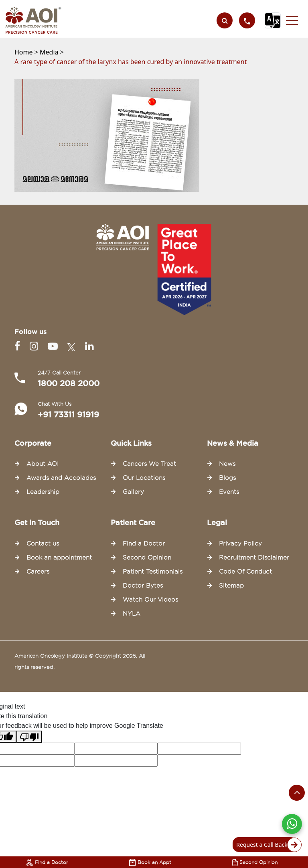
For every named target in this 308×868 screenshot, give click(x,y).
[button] (292, 20)
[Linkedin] (89, 346)
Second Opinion (255, 862)
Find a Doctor (47, 862)
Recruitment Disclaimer (254, 558)
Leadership (43, 492)
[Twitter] (73, 346)
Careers (38, 572)
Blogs (227, 478)
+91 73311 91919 (68, 415)
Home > (27, 52)
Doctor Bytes (143, 586)
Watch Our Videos (150, 600)
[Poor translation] (29, 737)
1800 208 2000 (69, 383)
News (227, 464)
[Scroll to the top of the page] (297, 793)
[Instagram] (35, 346)
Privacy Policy (240, 544)
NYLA (132, 614)
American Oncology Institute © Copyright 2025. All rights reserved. (80, 661)
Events (229, 492)
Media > (52, 52)
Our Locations (144, 478)
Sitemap (231, 586)
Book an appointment (59, 558)
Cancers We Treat (149, 464)
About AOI (43, 464)
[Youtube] (54, 346)
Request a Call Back (266, 845)
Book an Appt (150, 862)
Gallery (133, 492)
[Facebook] (19, 346)
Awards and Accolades (61, 478)
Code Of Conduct (245, 572)
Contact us (43, 544)
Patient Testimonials (153, 572)
